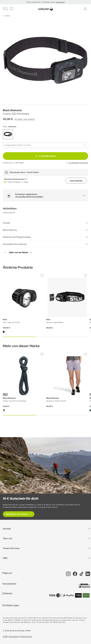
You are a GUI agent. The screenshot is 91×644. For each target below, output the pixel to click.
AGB (5, 636)
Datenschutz (26, 636)
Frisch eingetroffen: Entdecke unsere (41, 2)
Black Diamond (12, 110)
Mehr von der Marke (18, 252)
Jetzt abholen (76, 181)
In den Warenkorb (45, 156)
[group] (45, 60)
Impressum (14, 636)
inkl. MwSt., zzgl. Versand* (25, 119)
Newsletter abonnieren (17, 514)
